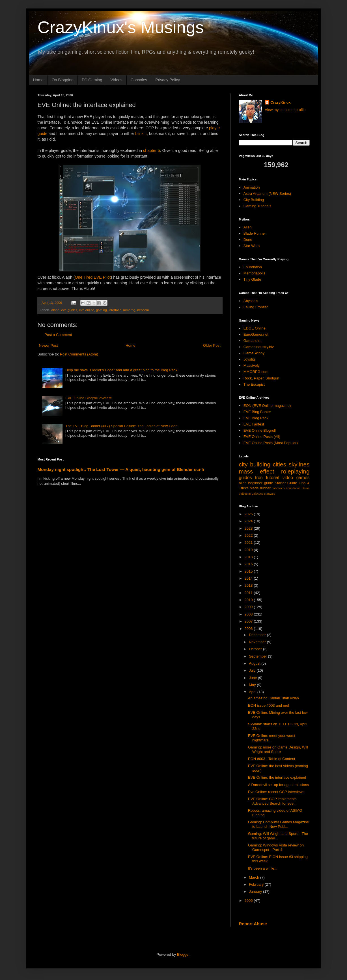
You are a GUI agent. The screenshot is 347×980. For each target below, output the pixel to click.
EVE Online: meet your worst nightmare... (272, 738)
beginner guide (261, 483)
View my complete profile (285, 110)
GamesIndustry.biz (259, 347)
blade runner (260, 488)
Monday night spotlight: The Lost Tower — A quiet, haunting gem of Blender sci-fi (121, 469)
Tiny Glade (252, 279)
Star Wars (252, 246)
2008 (249, 614)
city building (255, 464)
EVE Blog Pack (256, 418)
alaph (55, 310)
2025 (249, 514)
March (255, 877)
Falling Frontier (256, 307)
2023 (249, 528)
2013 (249, 585)
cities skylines (291, 464)
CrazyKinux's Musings (121, 27)
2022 (249, 535)
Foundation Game (298, 488)
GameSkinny (254, 353)
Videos (116, 80)
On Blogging (63, 80)
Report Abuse (253, 924)
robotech (278, 488)
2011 (249, 593)
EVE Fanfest (254, 424)
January (256, 891)
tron (259, 478)
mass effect (257, 471)
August (255, 663)
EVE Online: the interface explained (277, 777)
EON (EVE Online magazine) (267, 406)
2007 (249, 621)
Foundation (253, 267)
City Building (254, 200)
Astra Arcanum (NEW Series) (267, 194)
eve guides (69, 310)
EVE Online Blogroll (260, 430)
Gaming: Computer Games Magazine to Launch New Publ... (278, 824)
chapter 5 (152, 150)
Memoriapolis (254, 273)
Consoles (139, 80)
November (258, 642)
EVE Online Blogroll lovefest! (89, 398)
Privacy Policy (168, 80)
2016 (249, 564)
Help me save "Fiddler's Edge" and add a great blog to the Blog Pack (121, 370)
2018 (249, 557)
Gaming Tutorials (257, 206)
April (253, 692)
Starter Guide (286, 483)
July (253, 670)
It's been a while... (263, 868)
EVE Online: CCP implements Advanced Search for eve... (272, 801)
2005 (249, 901)
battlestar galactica (251, 494)
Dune (248, 240)
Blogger (183, 954)
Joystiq (249, 359)
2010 (249, 600)
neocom (143, 310)
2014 (249, 578)
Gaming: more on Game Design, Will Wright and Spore (278, 749)
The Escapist (254, 384)
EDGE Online (255, 328)
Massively (252, 365)
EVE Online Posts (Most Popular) (271, 443)
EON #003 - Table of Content (272, 759)
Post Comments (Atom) (79, 354)
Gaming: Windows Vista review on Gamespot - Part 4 (276, 847)
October (256, 649)
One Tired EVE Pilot (93, 277)
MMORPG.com (256, 372)
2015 (249, 571)
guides (245, 478)
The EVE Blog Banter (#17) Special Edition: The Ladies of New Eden (121, 426)
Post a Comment (58, 335)
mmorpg (129, 310)
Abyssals (251, 301)
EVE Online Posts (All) (262, 437)
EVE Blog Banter (257, 412)
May (253, 685)
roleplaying (295, 471)
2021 (249, 543)
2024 (249, 521)
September (258, 656)
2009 (249, 607)
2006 (249, 629)
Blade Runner (255, 233)
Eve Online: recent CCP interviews (276, 792)
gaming (101, 310)
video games (296, 478)
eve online (87, 310)
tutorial (272, 478)
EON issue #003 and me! (269, 705)
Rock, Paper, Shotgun (261, 378)
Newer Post (49, 345)
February (257, 884)
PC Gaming (92, 80)
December (258, 635)
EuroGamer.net (256, 334)
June (253, 678)
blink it (141, 134)
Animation (252, 187)
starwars (270, 494)
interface (115, 310)
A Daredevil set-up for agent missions (278, 785)
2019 (249, 550)
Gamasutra (253, 341)
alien (243, 483)
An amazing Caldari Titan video (273, 698)
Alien (248, 227)
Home (38, 80)
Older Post (212, 345)
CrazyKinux (281, 102)
